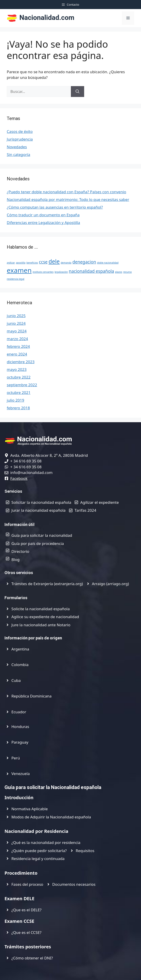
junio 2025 (16, 316)
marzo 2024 (17, 339)
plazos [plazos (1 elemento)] (119, 272)
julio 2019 (15, 400)
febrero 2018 (18, 408)
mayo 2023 (17, 369)
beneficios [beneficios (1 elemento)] (32, 263)
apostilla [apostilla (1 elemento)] (21, 263)
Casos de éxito (20, 131)
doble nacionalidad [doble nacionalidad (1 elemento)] (108, 263)
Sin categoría (18, 154)
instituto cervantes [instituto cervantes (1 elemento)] (43, 272)
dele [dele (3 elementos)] (54, 261)
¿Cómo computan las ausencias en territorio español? (55, 207)
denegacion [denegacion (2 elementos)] (84, 262)
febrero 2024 (18, 346)
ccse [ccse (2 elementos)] (43, 262)
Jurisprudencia (20, 139)
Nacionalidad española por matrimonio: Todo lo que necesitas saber (68, 199)
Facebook (19, 478)
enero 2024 (17, 354)
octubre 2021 (19, 392)
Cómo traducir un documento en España (43, 215)
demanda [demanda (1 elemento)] (66, 263)
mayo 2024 (17, 331)
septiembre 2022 (22, 385)
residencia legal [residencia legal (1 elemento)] (16, 279)
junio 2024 (16, 323)
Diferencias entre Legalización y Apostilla (43, 223)
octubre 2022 (19, 377)
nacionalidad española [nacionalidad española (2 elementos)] (91, 271)
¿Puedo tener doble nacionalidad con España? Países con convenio (66, 192)
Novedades (17, 147)
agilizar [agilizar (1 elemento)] (11, 263)
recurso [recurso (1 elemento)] (127, 272)
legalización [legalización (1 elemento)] (61, 272)
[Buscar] (77, 92)
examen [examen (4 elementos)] (19, 270)
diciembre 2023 (21, 362)
